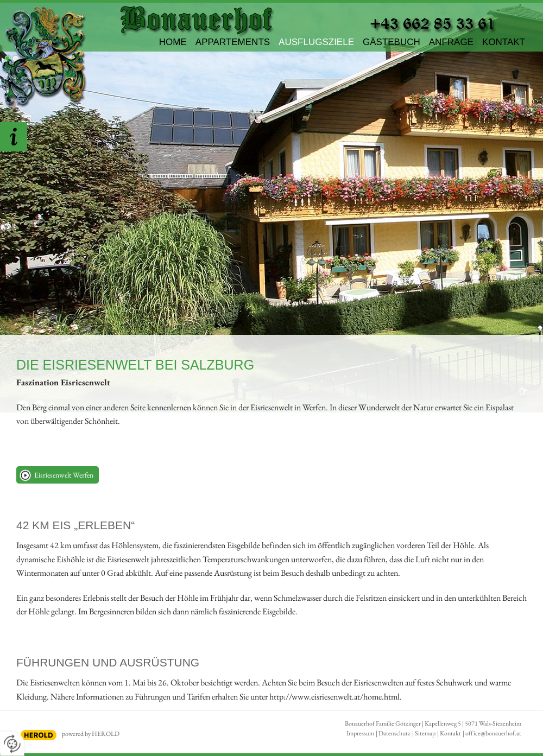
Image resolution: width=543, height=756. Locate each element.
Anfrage (451, 42)
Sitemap (425, 733)
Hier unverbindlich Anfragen (14, 137)
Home (173, 42)
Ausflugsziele (316, 42)
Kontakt (504, 42)
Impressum (360, 733)
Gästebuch (392, 42)
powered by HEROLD (91, 734)
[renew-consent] (12, 744)
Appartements (233, 42)
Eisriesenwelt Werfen (64, 475)
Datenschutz (394, 733)
